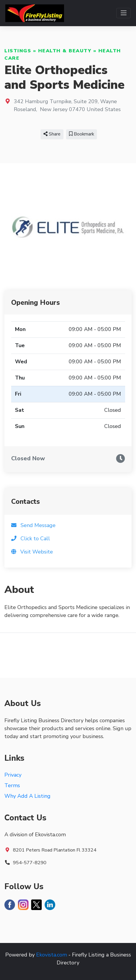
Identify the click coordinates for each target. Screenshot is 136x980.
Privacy (13, 775)
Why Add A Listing (27, 796)
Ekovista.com (52, 955)
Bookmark (82, 134)
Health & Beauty (65, 51)
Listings (18, 51)
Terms (12, 785)
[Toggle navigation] (124, 13)
